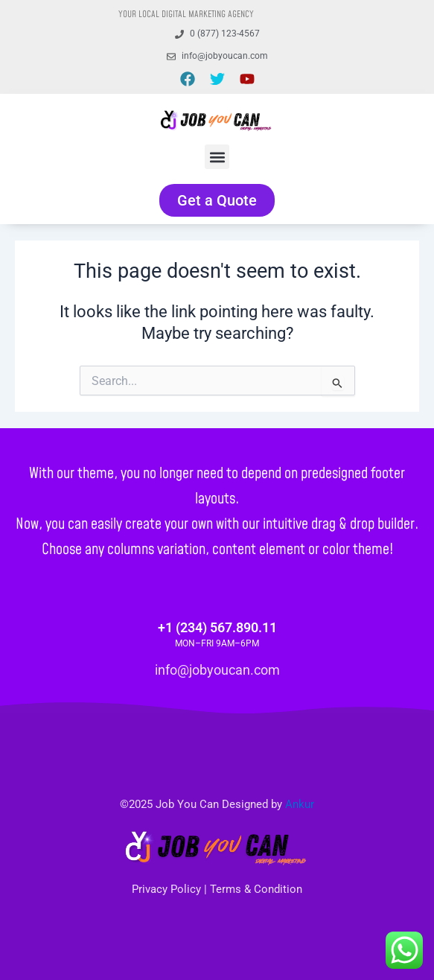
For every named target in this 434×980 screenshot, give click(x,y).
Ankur (300, 804)
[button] (217, 157)
